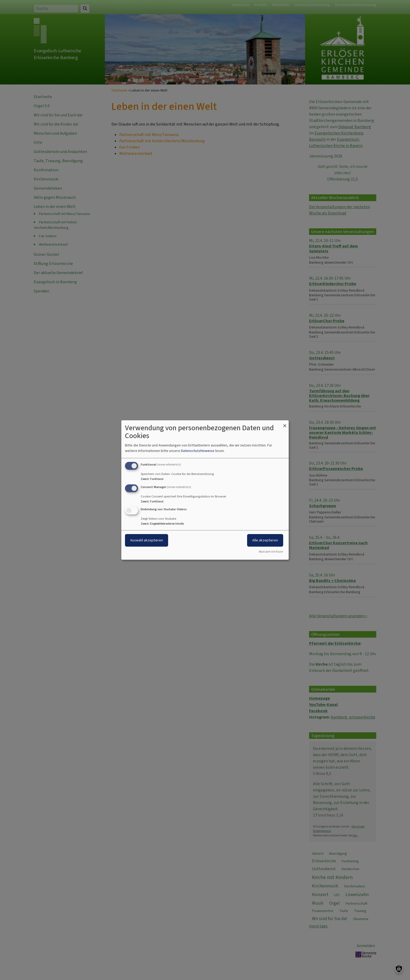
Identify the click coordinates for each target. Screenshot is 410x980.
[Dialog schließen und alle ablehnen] (285, 424)
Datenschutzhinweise (198, 451)
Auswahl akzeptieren (147, 540)
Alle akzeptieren (265, 540)
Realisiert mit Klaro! (271, 552)
